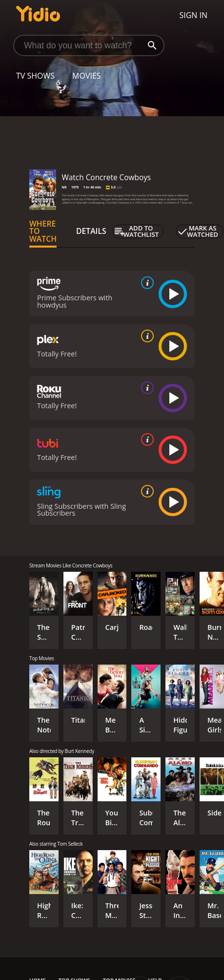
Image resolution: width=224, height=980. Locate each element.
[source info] (145, 283)
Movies (87, 76)
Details (91, 231)
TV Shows (35, 76)
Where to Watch (43, 231)
